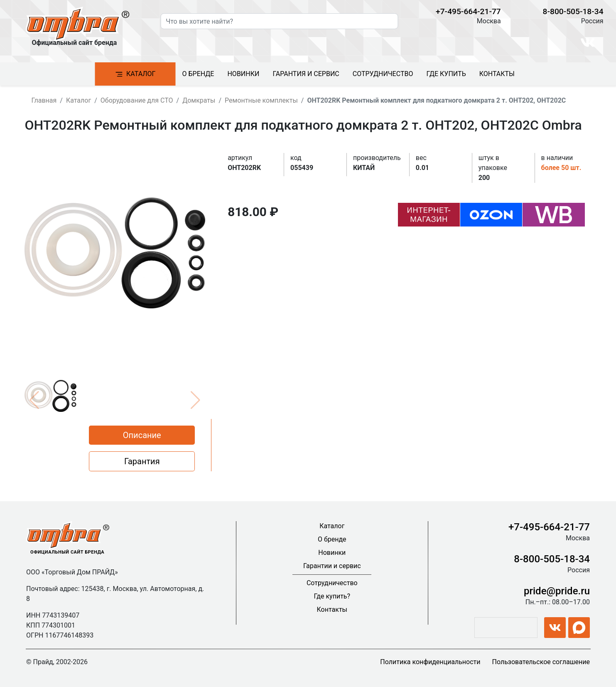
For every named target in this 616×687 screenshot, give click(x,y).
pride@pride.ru (557, 591)
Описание (142, 435)
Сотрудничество (383, 74)
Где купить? (332, 596)
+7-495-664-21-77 (468, 11)
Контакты (497, 74)
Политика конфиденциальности (430, 662)
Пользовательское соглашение (541, 662)
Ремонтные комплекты (261, 100)
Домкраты (199, 100)
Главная (44, 100)
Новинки (243, 74)
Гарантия (142, 461)
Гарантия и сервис (306, 74)
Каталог (135, 74)
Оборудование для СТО (137, 100)
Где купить (446, 74)
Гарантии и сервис (332, 566)
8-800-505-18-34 (573, 11)
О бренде (198, 74)
